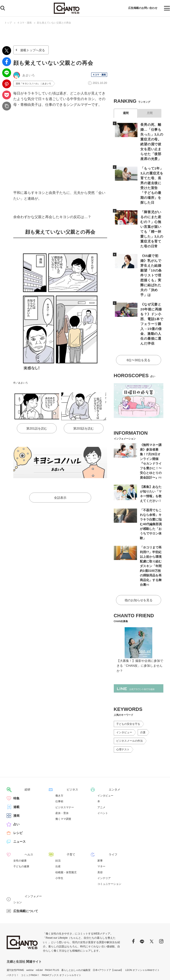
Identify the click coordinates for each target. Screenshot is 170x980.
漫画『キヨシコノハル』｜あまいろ (37, 84)
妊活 (58, 825)
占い (16, 789)
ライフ (102, 819)
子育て (60, 819)
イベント (103, 778)
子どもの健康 (21, 831)
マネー (101, 831)
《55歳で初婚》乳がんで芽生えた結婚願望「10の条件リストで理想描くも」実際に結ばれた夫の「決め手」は (151, 255)
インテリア (104, 843)
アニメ (101, 772)
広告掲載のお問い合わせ (138, 8)
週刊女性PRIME (15, 929)
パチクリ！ (13, 934)
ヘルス (18, 819)
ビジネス (62, 755)
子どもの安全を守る (128, 689)
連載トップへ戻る (33, 50)
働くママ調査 (63, 784)
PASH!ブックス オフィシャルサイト (62, 934)
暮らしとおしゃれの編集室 (76, 929)
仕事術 (59, 766)
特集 (16, 763)
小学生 (59, 843)
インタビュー (124, 698)
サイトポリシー (141, 971)
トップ (8, 23)
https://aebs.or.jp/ (44, 958)
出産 (58, 831)
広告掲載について (26, 870)
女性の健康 (20, 825)
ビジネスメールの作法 (129, 706)
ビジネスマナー (65, 772)
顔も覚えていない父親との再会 (54, 23)
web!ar (30, 929)
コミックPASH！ (30, 934)
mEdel (39, 929)
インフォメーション (27, 861)
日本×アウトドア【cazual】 (108, 929)
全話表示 (60, 498)
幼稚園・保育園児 (66, 837)
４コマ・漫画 (24, 23)
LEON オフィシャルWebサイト (142, 929)
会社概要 (158, 971)
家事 (100, 825)
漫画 (16, 781)
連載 (16, 772)
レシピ (18, 798)
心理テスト (123, 715)
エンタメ (104, 755)
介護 (143, 698)
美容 (100, 837)
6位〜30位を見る (138, 326)
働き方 (59, 761)
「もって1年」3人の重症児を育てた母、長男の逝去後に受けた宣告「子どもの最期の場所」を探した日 (151, 176)
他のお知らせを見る (139, 565)
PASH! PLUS (52, 929)
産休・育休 (62, 778)
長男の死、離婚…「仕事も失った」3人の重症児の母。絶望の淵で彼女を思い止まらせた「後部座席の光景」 (152, 138)
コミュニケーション (109, 849)
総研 (16, 755)
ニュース (19, 806)
